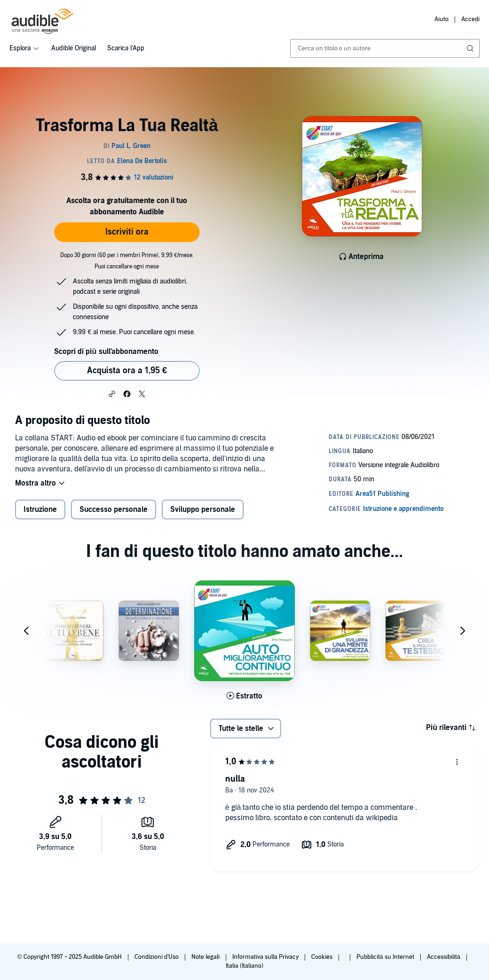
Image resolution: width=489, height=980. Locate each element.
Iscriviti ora (127, 232)
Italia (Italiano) (244, 966)
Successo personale (114, 510)
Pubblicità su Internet (386, 957)
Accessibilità (444, 957)
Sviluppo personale (203, 510)
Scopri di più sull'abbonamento (106, 352)
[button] (112, 393)
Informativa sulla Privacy (266, 957)
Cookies (323, 957)
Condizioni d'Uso (157, 957)
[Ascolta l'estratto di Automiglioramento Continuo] (244, 696)
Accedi (470, 19)
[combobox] (385, 48)
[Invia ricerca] (471, 48)
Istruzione (40, 510)
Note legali (206, 957)
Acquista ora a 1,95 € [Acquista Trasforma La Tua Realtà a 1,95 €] (127, 371)
